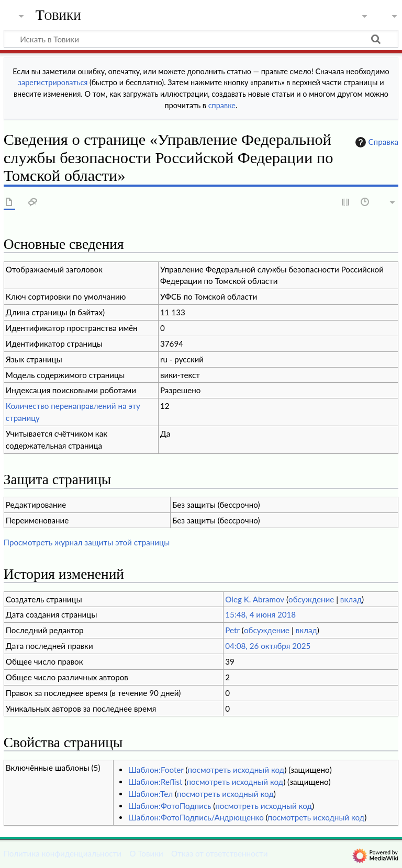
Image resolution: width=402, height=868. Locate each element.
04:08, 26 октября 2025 (268, 646)
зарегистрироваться (53, 82)
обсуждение (311, 599)
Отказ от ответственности (219, 853)
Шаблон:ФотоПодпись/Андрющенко (196, 817)
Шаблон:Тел (150, 794)
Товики (58, 15)
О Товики (146, 853)
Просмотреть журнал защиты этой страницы (87, 542)
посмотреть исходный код (236, 770)
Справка (376, 142)
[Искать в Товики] (201, 39)
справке (222, 105)
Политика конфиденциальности (63, 853)
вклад (351, 599)
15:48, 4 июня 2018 (260, 614)
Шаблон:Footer (156, 770)
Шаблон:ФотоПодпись (170, 806)
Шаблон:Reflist (155, 782)
